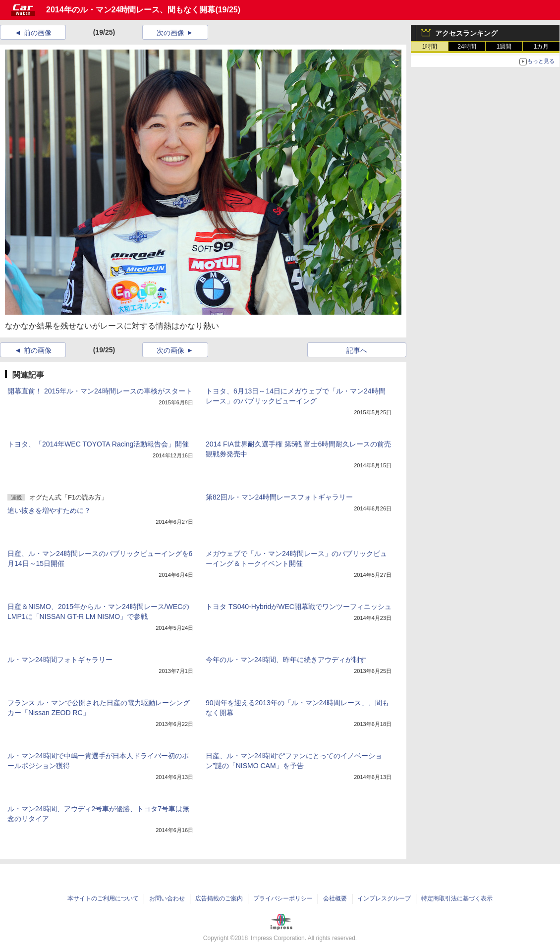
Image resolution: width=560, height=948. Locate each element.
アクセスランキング (466, 33)
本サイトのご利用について (103, 898)
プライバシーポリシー (283, 898)
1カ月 (541, 47)
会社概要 (335, 898)
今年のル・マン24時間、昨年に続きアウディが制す (286, 660)
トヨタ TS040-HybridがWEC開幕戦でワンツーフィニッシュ (299, 607)
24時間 (467, 47)
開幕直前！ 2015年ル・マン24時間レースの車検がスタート (100, 391)
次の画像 (170, 33)
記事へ (357, 350)
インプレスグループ (384, 898)
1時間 (430, 47)
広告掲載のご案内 (219, 898)
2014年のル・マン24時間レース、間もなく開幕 (131, 10)
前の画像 (38, 33)
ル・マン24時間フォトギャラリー (60, 660)
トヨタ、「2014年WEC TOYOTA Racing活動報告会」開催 (98, 444)
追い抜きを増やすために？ (49, 510)
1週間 (504, 47)
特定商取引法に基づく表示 (457, 898)
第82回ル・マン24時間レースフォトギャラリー (279, 497)
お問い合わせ (167, 898)
